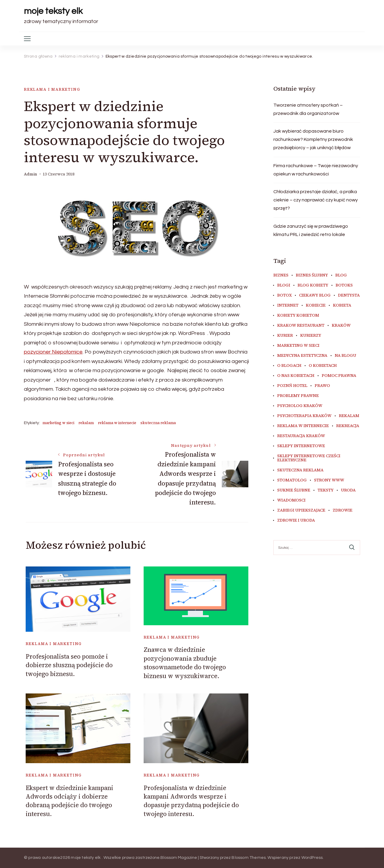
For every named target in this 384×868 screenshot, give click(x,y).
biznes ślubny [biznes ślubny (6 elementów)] (312, 275)
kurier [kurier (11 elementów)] (285, 336)
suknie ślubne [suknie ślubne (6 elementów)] (294, 490)
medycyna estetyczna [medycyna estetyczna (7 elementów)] (302, 356)
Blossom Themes (249, 858)
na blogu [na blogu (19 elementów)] (346, 356)
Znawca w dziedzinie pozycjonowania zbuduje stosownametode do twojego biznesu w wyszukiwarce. (185, 663)
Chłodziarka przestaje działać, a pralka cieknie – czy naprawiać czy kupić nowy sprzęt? (316, 200)
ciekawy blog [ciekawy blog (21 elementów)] (315, 295)
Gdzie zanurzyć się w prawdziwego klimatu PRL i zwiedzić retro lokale (311, 230)
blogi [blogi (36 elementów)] (284, 285)
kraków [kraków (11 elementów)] (341, 325)
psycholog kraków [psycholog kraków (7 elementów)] (300, 406)
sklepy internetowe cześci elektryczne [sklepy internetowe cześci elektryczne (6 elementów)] (309, 458)
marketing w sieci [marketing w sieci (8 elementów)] (298, 346)
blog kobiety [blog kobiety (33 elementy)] (313, 285)
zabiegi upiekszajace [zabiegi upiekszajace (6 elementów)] (301, 510)
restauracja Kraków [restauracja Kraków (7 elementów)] (301, 436)
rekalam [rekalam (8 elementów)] (349, 416)
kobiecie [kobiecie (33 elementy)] (316, 305)
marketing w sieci (58, 423)
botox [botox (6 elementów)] (284, 295)
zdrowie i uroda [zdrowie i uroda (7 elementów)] (296, 520)
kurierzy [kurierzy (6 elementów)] (311, 336)
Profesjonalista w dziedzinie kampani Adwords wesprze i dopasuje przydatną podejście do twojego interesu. (191, 801)
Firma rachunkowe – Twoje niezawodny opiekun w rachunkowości (316, 170)
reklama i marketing (52, 89)
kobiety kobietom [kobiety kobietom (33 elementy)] (298, 315)
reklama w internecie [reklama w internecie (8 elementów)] (303, 426)
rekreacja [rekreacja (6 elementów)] (348, 426)
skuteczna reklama (158, 423)
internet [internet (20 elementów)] (288, 305)
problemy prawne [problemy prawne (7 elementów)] (298, 396)
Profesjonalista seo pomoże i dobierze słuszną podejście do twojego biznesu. (69, 665)
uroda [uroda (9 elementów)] (348, 490)
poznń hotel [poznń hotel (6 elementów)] (292, 386)
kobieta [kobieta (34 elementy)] (342, 305)
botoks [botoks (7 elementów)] (344, 285)
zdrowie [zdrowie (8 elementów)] (343, 510)
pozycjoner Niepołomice (53, 352)
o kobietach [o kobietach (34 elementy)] (323, 366)
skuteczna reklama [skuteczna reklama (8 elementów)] (300, 470)
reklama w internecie (117, 423)
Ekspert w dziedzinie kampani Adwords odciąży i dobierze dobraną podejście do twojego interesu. (69, 801)
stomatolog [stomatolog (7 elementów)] (292, 480)
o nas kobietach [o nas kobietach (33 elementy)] (296, 376)
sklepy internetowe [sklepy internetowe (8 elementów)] (301, 446)
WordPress (312, 858)
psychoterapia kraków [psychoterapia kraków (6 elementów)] (304, 416)
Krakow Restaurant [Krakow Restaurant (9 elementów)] (301, 325)
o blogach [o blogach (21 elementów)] (289, 366)
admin (31, 174)
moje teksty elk (53, 11)
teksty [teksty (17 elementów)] (326, 490)
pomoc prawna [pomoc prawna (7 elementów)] (339, 376)
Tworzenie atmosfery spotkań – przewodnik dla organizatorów (308, 109)
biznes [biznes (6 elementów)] (281, 275)
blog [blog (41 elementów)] (341, 275)
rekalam (86, 423)
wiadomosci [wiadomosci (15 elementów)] (291, 500)
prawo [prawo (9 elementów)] (322, 386)
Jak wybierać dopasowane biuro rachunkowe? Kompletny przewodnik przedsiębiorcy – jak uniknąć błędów (313, 139)
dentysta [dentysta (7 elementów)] (349, 295)
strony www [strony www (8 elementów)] (329, 480)
